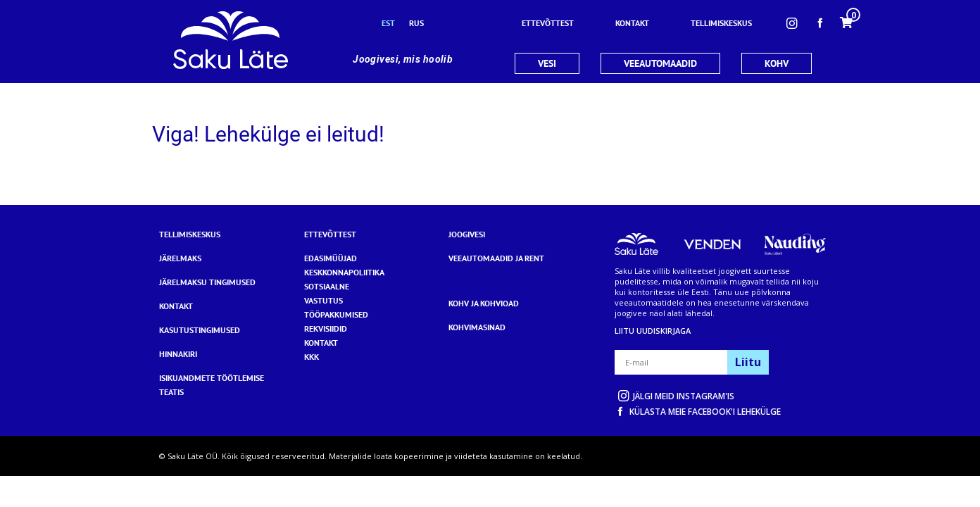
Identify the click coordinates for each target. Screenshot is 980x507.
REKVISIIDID (326, 328)
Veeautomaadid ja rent (496, 258)
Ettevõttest (330, 234)
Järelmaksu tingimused (207, 282)
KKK (312, 357)
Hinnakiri (178, 354)
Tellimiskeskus (190, 234)
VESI (547, 63)
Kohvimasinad (477, 327)
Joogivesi (467, 234)
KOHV (777, 63)
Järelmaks (180, 258)
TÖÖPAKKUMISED (336, 314)
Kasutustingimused (200, 330)
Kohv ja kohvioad (484, 303)
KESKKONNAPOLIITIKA (344, 272)
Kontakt (176, 306)
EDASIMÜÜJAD (331, 258)
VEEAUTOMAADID (660, 63)
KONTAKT (321, 343)
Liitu (748, 362)
